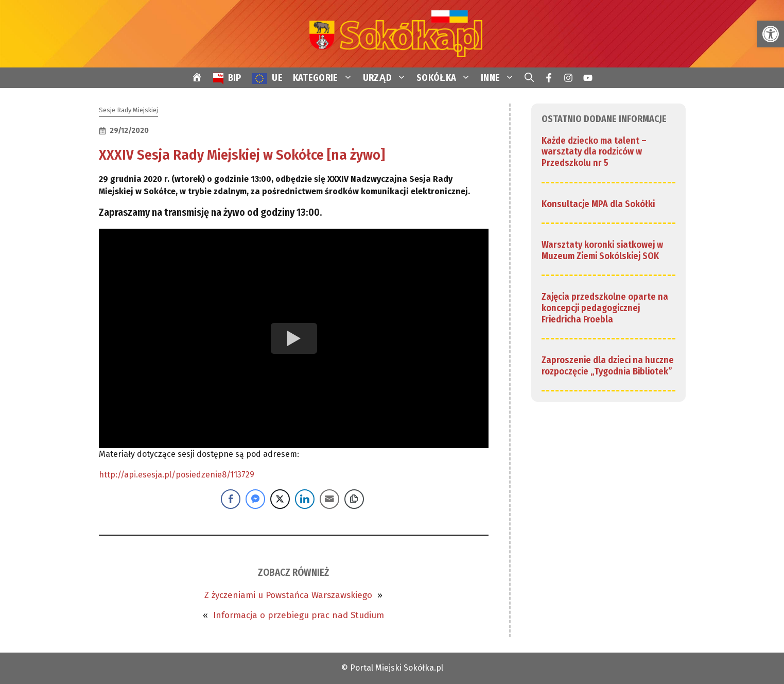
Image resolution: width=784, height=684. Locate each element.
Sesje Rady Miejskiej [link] (128, 110)
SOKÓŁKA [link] (446, 78)
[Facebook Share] (231, 499)
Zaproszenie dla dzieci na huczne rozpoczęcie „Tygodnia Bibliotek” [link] (608, 366)
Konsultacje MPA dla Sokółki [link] (598, 204)
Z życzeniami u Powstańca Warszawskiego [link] (288, 595)
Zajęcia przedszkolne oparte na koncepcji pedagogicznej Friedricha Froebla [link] (605, 308)
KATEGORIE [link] (325, 78)
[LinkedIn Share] (305, 499)
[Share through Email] (329, 499)
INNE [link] (500, 78)
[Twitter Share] (280, 499)
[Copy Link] (354, 499)
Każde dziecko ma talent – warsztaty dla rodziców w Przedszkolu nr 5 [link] (594, 152)
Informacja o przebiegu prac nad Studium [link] (299, 615)
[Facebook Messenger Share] (255, 499)
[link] (771, 34)
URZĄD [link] (387, 78)
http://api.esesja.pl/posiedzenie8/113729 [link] (177, 475)
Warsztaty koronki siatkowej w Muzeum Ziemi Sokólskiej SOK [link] (602, 250)
